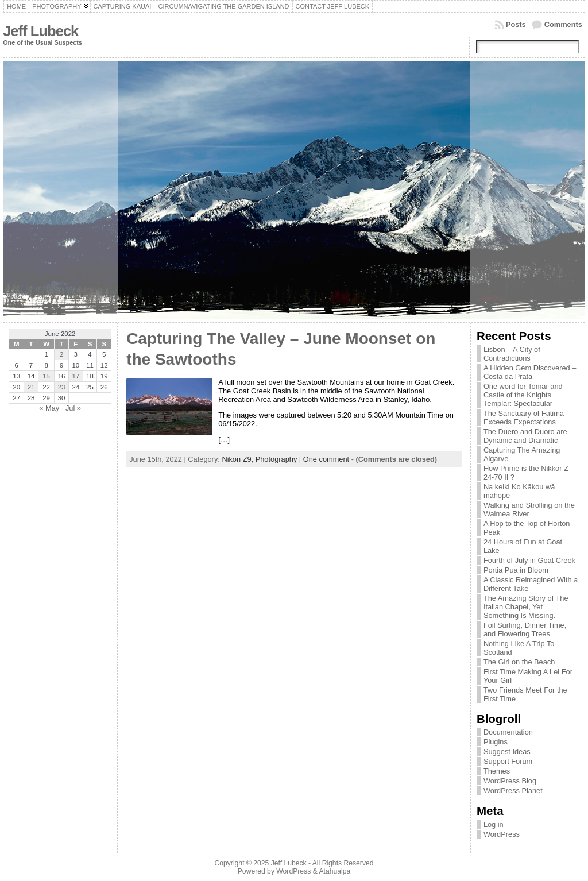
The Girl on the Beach (519, 662)
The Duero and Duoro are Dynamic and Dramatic (525, 436)
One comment (326, 459)
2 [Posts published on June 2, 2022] (61, 354)
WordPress (502, 834)
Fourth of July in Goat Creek (529, 560)
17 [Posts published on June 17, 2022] (76, 376)
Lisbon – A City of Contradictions (512, 354)
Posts (516, 24)
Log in (494, 824)
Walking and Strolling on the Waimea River (529, 509)
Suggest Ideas (507, 751)
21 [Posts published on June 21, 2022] (31, 387)
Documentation (508, 732)
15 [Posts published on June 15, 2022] (46, 376)
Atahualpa (334, 871)
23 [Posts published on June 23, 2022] (62, 387)
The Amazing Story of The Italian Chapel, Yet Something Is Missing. (526, 607)
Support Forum (508, 761)
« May (49, 408)
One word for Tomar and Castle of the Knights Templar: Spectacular (523, 395)
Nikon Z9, (238, 459)
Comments (563, 24)
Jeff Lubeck (40, 31)
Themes (497, 771)
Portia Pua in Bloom (516, 570)
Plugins (496, 742)
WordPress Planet (513, 791)
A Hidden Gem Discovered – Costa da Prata (530, 372)
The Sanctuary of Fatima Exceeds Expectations (524, 418)
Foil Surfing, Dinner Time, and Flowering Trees (525, 629)
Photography (276, 459)
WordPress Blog (510, 781)
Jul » (73, 408)
